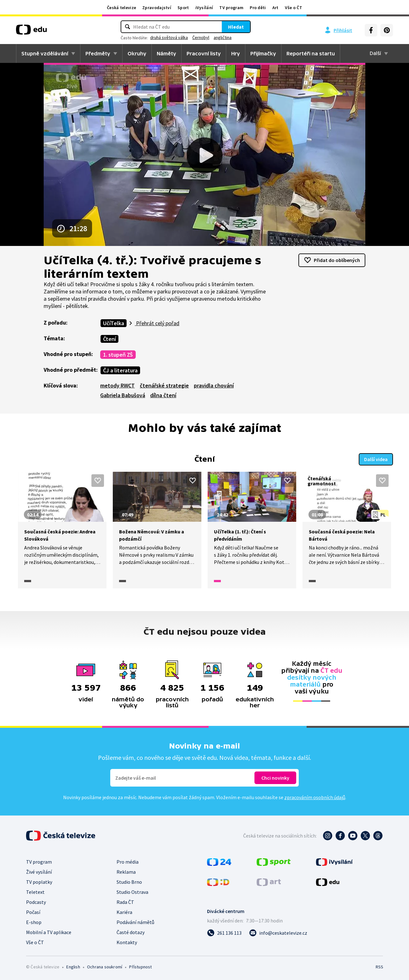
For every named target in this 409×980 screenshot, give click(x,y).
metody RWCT (117, 385)
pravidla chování (214, 385)
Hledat (236, 27)
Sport (183, 8)
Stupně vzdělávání (45, 53)
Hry (236, 53)
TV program (231, 8)
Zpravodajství (157, 8)
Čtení (109, 339)
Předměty (98, 53)
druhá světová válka (169, 37)
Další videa (376, 459)
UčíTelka (114, 323)
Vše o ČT (294, 8)
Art (275, 8)
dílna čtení (163, 395)
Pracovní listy (204, 53)
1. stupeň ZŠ (118, 355)
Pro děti (258, 8)
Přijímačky (263, 53)
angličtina (223, 37)
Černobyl (201, 37)
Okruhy (137, 53)
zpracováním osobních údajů (315, 797)
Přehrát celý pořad (157, 323)
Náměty (166, 53)
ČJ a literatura (120, 370)
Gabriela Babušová (123, 395)
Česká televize (121, 8)
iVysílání (204, 8)
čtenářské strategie (164, 385)
